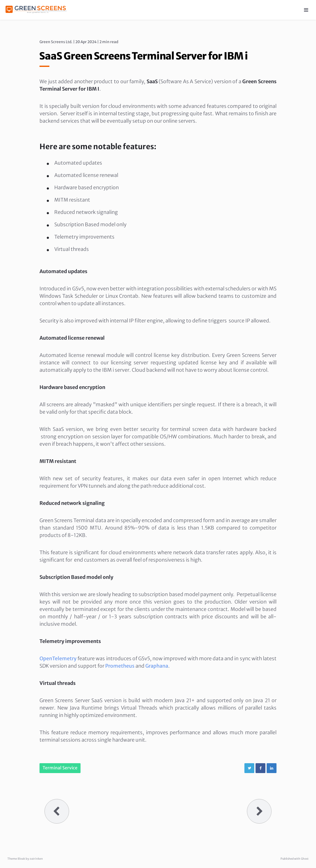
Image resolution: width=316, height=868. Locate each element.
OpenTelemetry (58, 658)
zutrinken (36, 859)
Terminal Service (60, 768)
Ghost (305, 859)
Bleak (21, 859)
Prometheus (120, 666)
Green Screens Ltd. (56, 42)
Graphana (157, 666)
